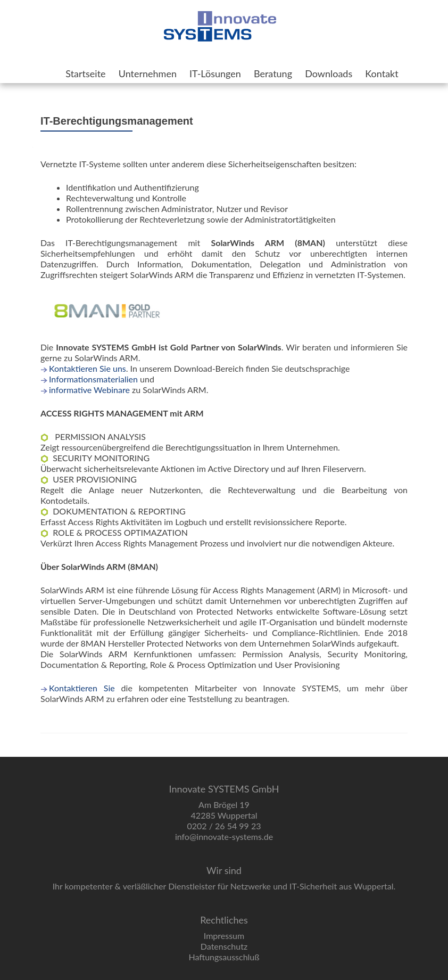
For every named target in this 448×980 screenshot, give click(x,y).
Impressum (224, 936)
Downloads (329, 73)
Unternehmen (148, 73)
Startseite (85, 73)
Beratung (273, 73)
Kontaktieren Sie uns (88, 368)
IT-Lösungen (215, 73)
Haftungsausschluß (224, 957)
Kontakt (381, 73)
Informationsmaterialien (93, 379)
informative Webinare (89, 390)
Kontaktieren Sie (82, 688)
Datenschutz (224, 946)
